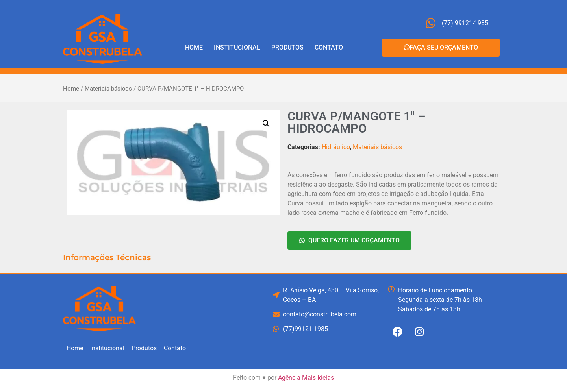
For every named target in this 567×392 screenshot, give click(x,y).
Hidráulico (336, 147)
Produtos (287, 47)
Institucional (237, 47)
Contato (329, 47)
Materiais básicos (108, 89)
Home (194, 47)
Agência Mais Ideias (306, 378)
